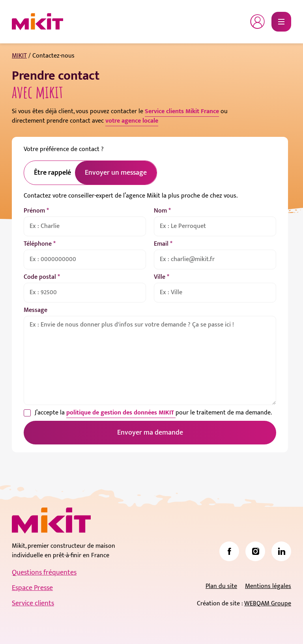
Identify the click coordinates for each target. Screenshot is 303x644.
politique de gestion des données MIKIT (121, 413)
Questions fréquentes (44, 573)
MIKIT (19, 56)
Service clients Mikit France (182, 111)
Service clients (33, 603)
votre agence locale (132, 121)
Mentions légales (268, 586)
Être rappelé (52, 173)
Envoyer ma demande (150, 433)
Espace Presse (32, 588)
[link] (229, 551)
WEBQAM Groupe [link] (268, 604)
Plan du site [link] (221, 586)
